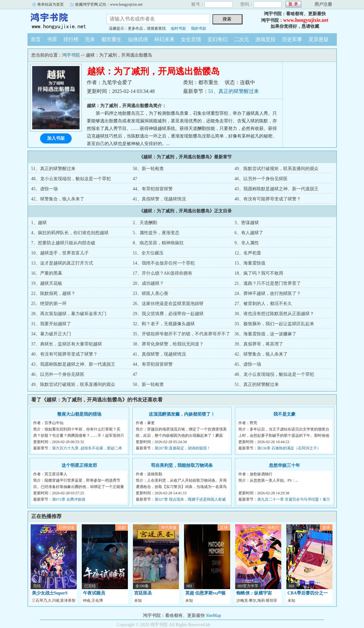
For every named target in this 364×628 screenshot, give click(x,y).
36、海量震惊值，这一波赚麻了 (266, 334)
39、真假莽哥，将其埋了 (259, 344)
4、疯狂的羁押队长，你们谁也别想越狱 (70, 233)
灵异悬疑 (319, 39)
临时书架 (178, 28)
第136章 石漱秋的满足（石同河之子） (289, 448)
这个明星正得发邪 (79, 465)
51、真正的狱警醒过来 (234, 91)
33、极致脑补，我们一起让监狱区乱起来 (274, 324)
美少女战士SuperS (50, 593)
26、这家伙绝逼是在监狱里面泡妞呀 (168, 304)
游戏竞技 (266, 39)
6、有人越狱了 (249, 233)
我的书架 (199, 28)
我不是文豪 (284, 414)
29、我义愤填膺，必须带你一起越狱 (168, 314)
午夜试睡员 (94, 593)
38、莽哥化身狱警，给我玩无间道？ (168, 344)
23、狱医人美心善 (151, 293)
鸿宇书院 (62, 20)
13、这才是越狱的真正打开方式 (62, 263)
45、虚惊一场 (45, 189)
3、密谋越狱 (247, 223)
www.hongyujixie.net (306, 20)
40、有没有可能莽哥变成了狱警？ (268, 199)
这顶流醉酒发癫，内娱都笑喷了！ (182, 414)
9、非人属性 (247, 243)
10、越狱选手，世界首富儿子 (60, 253)
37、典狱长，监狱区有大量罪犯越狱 (67, 344)
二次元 (242, 39)
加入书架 (56, 138)
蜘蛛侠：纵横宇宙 (254, 593)
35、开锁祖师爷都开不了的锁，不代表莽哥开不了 (182, 334)
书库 (52, 39)
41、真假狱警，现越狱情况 (159, 199)
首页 (36, 39)
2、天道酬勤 (145, 223)
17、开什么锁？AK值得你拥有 (163, 273)
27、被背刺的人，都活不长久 (263, 304)
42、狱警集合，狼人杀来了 (58, 199)
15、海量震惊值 (250, 263)
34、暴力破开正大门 (51, 334)
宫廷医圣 (143, 593)
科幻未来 (164, 39)
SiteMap (214, 616)
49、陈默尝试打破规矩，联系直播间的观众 (277, 169)
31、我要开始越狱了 (51, 324)
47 (135, 179)
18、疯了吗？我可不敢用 (259, 273)
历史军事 (292, 39)
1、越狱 (39, 223)
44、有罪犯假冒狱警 (153, 189)
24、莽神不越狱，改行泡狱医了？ (268, 293)
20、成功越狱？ (148, 283)
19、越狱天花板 (47, 283)
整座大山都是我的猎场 (79, 414)
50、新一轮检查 (148, 169)
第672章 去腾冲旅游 (69, 499)
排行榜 (71, 39)
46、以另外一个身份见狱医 (261, 179)
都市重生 (111, 39)
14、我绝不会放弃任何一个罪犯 (164, 263)
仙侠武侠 (138, 39)
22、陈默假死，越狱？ (53, 293)
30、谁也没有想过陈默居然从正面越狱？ (274, 314)
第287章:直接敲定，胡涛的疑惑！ (183, 448)
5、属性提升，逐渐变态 (156, 233)
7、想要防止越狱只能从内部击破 (63, 243)
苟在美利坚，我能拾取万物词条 (182, 465)
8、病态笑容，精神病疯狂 (158, 243)
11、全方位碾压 (148, 253)
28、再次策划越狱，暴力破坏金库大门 (69, 314)
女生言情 (191, 39)
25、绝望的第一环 (49, 304)
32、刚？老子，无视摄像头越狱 (164, 324)
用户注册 (323, 4)
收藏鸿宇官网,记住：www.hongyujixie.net (109, 4)
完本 (90, 39)
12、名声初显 (248, 253)
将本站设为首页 (51, 4)
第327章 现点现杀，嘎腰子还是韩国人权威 (190, 499)
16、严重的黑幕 (47, 273)
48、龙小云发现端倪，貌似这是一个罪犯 (71, 179)
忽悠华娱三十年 (284, 465)
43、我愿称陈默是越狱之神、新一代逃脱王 (277, 189)
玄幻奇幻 (218, 39)
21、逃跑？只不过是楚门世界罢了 (268, 283)
